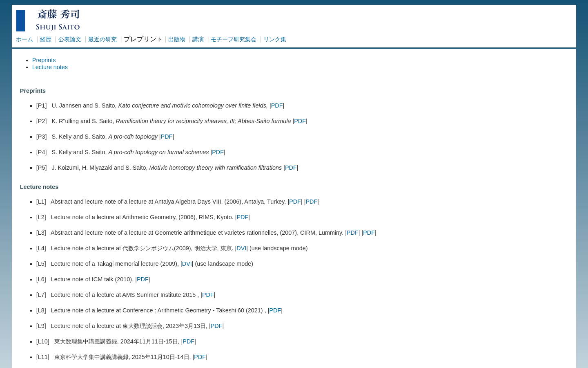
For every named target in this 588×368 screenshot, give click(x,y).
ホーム (24, 39)
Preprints (44, 60)
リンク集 (275, 39)
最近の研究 (102, 39)
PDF (277, 105)
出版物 (177, 39)
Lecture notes (50, 67)
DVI (241, 248)
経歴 (46, 39)
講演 (198, 39)
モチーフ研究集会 (234, 39)
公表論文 (70, 39)
